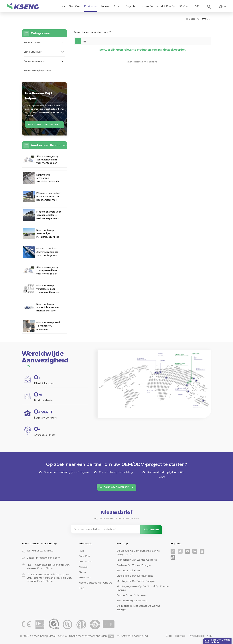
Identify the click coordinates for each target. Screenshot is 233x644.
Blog (81, 588)
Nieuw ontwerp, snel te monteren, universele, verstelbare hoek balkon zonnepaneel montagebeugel (48, 326)
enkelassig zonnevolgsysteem (135, 576)
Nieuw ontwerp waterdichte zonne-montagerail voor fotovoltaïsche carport (48, 308)
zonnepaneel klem (128, 570)
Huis (62, 6)
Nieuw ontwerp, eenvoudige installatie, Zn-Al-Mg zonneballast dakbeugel (48, 234)
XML (210, 636)
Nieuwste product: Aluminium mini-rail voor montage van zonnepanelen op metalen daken (47, 252)
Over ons (74, 6)
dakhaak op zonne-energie (134, 565)
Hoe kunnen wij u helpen (39, 96)
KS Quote (185, 6)
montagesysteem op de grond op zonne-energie (143, 588)
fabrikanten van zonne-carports (137, 560)
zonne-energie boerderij (132, 600)
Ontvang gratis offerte (114, 487)
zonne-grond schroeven (132, 595)
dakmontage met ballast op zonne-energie (139, 608)
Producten (91, 6)
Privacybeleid (197, 636)
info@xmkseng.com (48, 558)
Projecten (131, 6)
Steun (118, 6)
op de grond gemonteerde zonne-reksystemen (139, 553)
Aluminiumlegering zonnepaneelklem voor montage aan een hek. (47, 160)
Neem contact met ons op (158, 6)
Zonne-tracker (32, 43)
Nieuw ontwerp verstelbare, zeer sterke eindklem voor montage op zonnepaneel (48, 289)
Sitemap (180, 636)
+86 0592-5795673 (43, 551)
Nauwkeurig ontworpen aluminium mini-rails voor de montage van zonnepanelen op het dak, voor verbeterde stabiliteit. (49, 178)
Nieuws (106, 6)
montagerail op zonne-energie (136, 581)
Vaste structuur (32, 52)
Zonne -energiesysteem (37, 71)
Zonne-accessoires (34, 61)
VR (197, 6)
